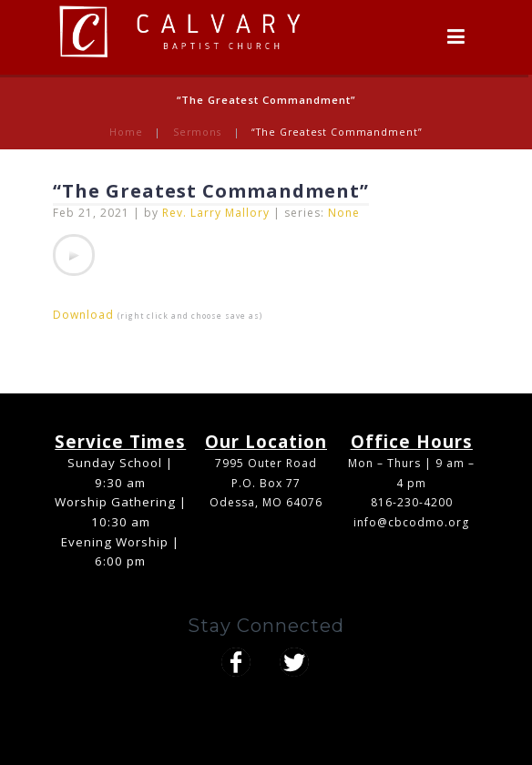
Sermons (197, 132)
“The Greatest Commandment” (211, 191)
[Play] (74, 255)
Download (83, 315)
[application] (74, 255)
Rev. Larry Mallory (216, 213)
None (344, 213)
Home (126, 132)
